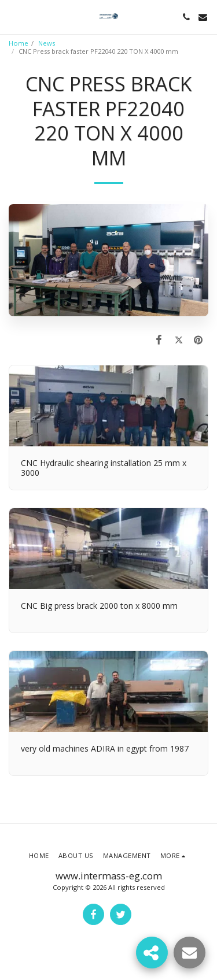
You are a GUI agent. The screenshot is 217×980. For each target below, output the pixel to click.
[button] (13, 16)
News (47, 43)
